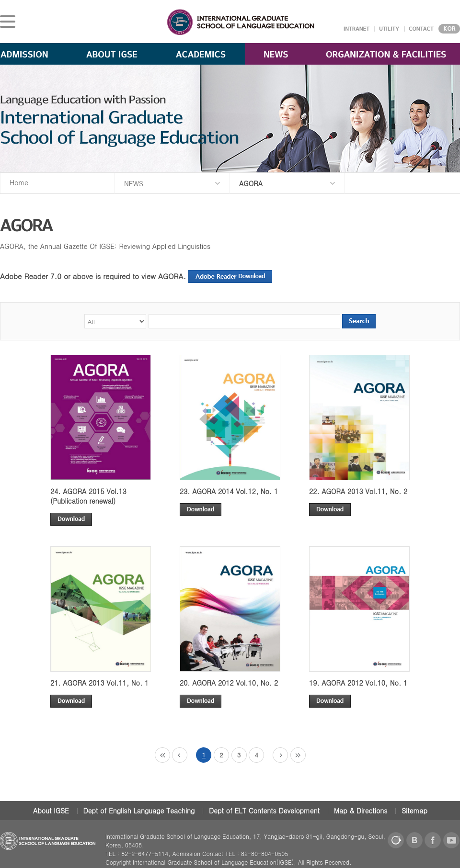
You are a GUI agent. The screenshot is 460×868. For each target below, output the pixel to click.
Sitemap (414, 811)
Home (19, 182)
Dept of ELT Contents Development (264, 811)
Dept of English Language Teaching (139, 811)
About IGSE (51, 811)
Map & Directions (361, 811)
